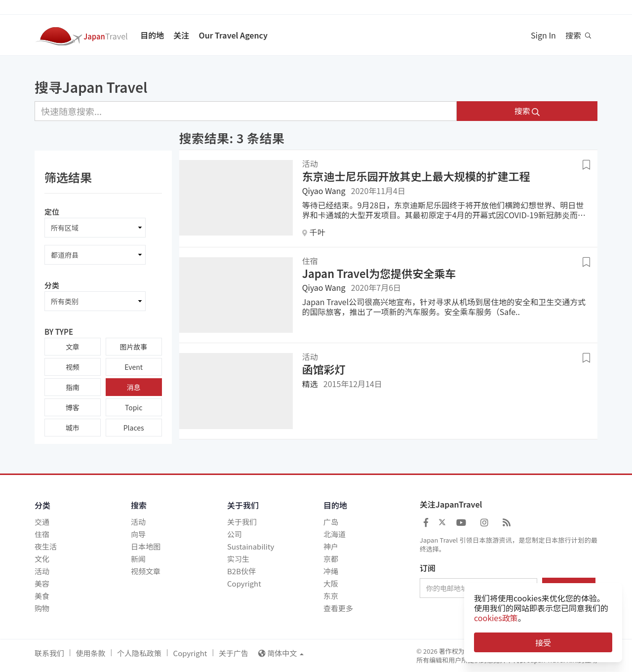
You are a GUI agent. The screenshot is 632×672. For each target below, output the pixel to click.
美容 (42, 583)
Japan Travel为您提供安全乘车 (379, 273)
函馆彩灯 (324, 369)
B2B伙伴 (241, 571)
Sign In (543, 35)
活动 (42, 571)
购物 (42, 608)
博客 (73, 407)
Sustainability (251, 546)
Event (134, 367)
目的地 (152, 35)
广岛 (331, 522)
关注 (181, 35)
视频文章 (146, 571)
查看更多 (338, 608)
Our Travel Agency (233, 35)
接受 (543, 642)
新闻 (138, 559)
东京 (331, 596)
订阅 (428, 568)
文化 (42, 559)
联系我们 (49, 653)
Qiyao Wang (324, 191)
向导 (138, 534)
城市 (73, 428)
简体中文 (281, 653)
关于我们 (242, 522)
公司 (235, 534)
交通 (42, 522)
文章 (73, 347)
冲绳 (331, 571)
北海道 (335, 534)
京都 (331, 559)
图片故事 (134, 347)
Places (134, 428)
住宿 (42, 534)
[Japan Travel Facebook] (426, 522)
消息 (134, 387)
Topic (134, 407)
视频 (73, 367)
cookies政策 (496, 618)
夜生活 (46, 546)
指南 (73, 387)
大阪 (331, 583)
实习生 (238, 559)
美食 (42, 596)
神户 (331, 546)
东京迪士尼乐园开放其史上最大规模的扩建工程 (416, 176)
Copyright (244, 583)
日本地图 (146, 546)
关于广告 (234, 653)
